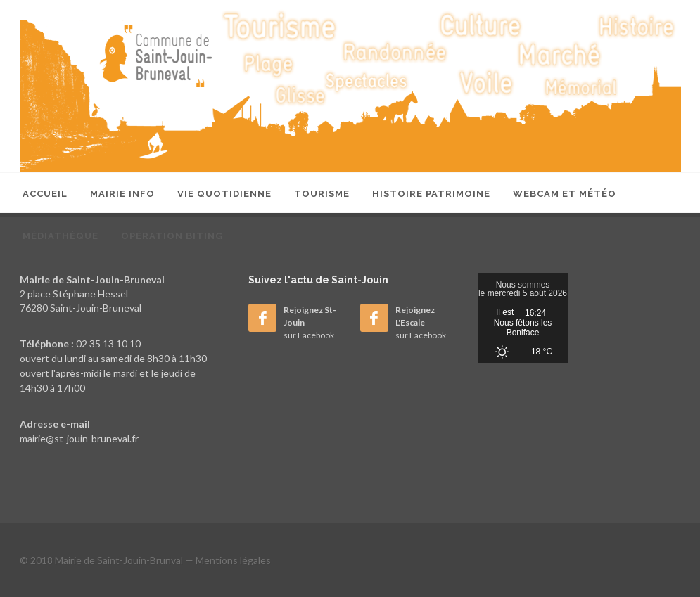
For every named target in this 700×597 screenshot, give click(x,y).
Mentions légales (233, 560)
